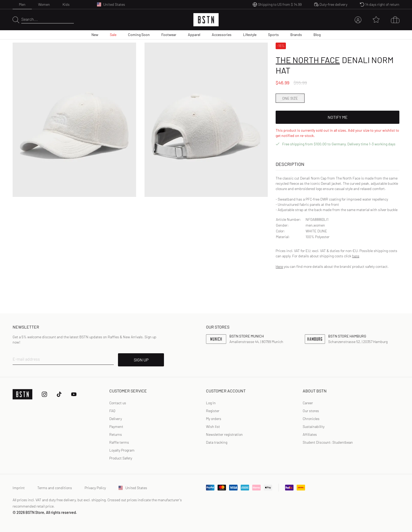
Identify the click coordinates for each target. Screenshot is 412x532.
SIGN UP (141, 360)
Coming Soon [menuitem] (139, 35)
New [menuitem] (95, 35)
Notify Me (338, 117)
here (356, 256)
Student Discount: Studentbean (328, 442)
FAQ (112, 411)
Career (308, 403)
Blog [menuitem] (317, 35)
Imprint (19, 488)
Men (22, 4)
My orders (214, 419)
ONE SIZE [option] (290, 98)
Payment (116, 426)
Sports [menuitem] (273, 35)
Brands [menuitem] (296, 35)
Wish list (213, 426)
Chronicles (311, 419)
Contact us (118, 403)
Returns (116, 434)
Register (213, 411)
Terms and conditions (55, 488)
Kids (66, 4)
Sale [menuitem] (113, 35)
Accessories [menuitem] (222, 35)
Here (279, 266)
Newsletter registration (224, 434)
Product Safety (121, 458)
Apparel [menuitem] (194, 35)
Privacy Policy (95, 488)
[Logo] (206, 20)
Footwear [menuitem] (169, 35)
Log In (211, 403)
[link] (211, 403)
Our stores (311, 411)
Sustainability (314, 426)
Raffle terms (119, 442)
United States (133, 488)
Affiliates (310, 434)
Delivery (116, 419)
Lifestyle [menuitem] (250, 35)
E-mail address (26, 359)
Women (44, 4)
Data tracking (217, 442)
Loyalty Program (122, 450)
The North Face (308, 60)
